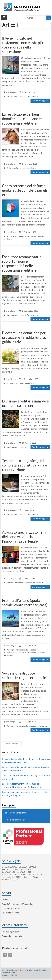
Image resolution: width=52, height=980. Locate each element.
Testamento (32, 96)
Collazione (11, 168)
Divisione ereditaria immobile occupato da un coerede (25, 403)
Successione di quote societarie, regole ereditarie (24, 675)
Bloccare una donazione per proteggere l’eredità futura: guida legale (24, 337)
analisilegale (11, 92)
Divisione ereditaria (15, 583)
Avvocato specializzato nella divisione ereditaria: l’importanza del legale (24, 537)
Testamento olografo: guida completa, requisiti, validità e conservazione (25, 465)
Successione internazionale (25, 653)
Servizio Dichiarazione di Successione (18, 904)
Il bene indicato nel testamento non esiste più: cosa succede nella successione (23, 45)
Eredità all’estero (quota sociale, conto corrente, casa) (25, 603)
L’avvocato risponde (11, 913)
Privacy (36, 877)
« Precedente (12, 744)
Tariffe (5, 900)
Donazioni (11, 383)
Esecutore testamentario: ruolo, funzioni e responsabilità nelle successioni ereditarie (22, 264)
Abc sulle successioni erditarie (20, 236)
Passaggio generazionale (17, 650)
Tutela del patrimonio (26, 820)
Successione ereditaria (16, 96)
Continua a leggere (40, 101)
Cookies (27, 877)
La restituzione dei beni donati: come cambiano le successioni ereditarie (22, 119)
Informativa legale (10, 879)
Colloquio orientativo (11, 908)
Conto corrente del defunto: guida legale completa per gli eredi (25, 190)
